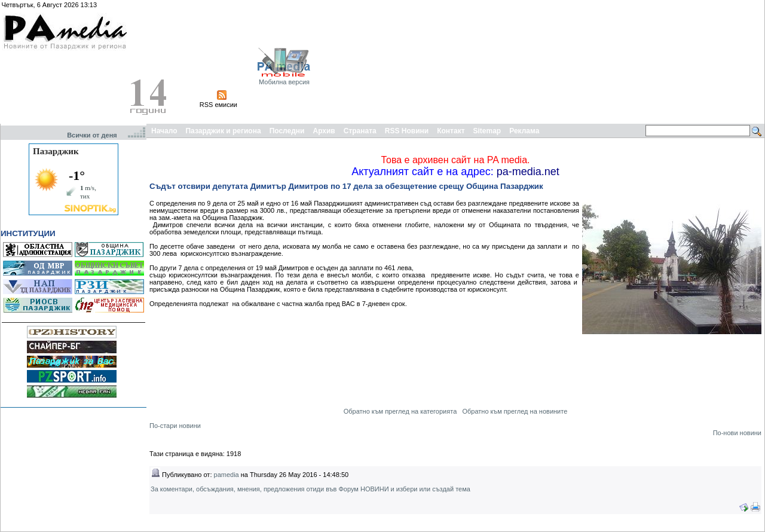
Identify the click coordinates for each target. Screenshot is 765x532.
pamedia (227, 475)
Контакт (451, 131)
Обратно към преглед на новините (515, 411)
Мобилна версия (284, 82)
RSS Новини (407, 131)
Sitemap (487, 131)
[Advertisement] (697, 62)
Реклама (524, 131)
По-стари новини (175, 426)
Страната (360, 131)
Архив (324, 131)
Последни (287, 131)
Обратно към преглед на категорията (400, 411)
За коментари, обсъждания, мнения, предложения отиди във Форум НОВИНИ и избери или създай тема (310, 489)
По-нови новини (737, 433)
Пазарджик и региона (223, 131)
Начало (164, 131)
